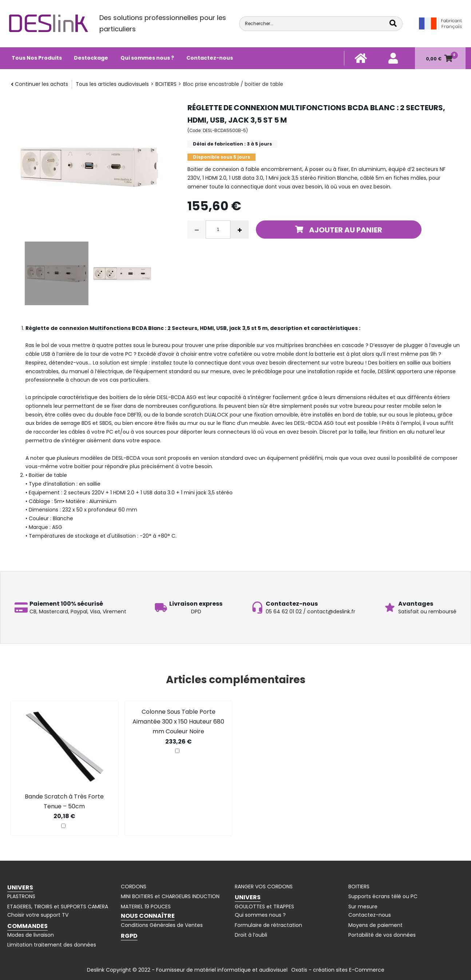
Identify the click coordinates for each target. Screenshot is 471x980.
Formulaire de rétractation (268, 925)
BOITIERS (166, 84)
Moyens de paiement (375, 925)
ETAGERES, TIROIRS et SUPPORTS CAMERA (58, 907)
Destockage (91, 58)
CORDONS (134, 887)
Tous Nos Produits (37, 58)
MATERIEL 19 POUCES (146, 907)
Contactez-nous (210, 58)
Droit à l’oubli (251, 935)
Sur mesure (363, 907)
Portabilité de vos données (382, 935)
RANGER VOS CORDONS (264, 887)
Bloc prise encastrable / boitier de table (233, 84)
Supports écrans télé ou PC (383, 896)
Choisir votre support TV (38, 915)
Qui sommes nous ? (147, 58)
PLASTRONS (21, 896)
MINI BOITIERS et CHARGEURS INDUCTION (170, 896)
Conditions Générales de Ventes (162, 925)
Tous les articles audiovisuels (112, 84)
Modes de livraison (31, 935)
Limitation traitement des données (52, 945)
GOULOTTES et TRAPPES (264, 907)
